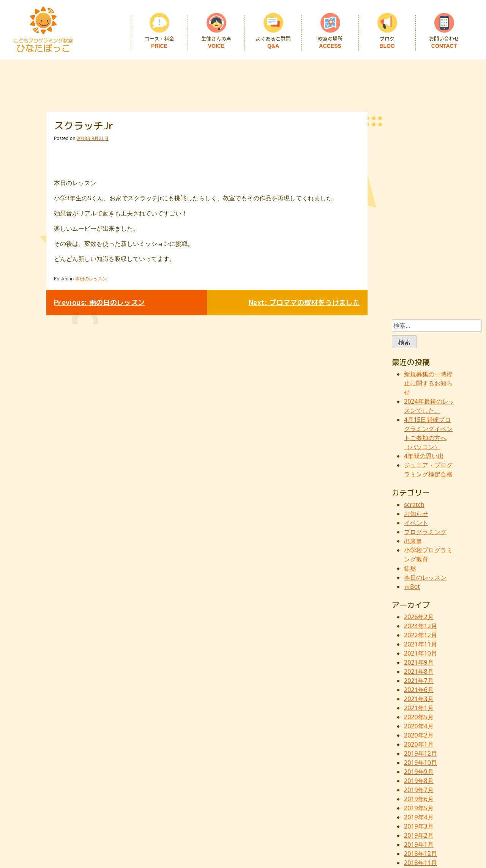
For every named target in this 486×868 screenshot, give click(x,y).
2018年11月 (421, 863)
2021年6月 (419, 690)
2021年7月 (419, 681)
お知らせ (416, 514)
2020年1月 (419, 744)
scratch (414, 505)
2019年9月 (419, 772)
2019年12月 (421, 753)
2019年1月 (419, 844)
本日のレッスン (91, 279)
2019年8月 (419, 781)
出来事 (413, 541)
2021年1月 (419, 708)
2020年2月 (419, 735)
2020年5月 (419, 717)
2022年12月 (421, 635)
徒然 (410, 568)
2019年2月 (419, 835)
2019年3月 (419, 826)
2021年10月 (421, 653)
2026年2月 (419, 617)
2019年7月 (419, 790)
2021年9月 (419, 662)
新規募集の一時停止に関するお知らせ (428, 383)
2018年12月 (421, 854)
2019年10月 (421, 763)
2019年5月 (419, 808)
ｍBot (412, 587)
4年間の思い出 (424, 456)
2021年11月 (421, 644)
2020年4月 (419, 726)
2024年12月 (421, 626)
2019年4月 (419, 817)
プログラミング (425, 532)
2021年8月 (419, 671)
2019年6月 (419, 799)
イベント (416, 523)
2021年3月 (419, 699)
